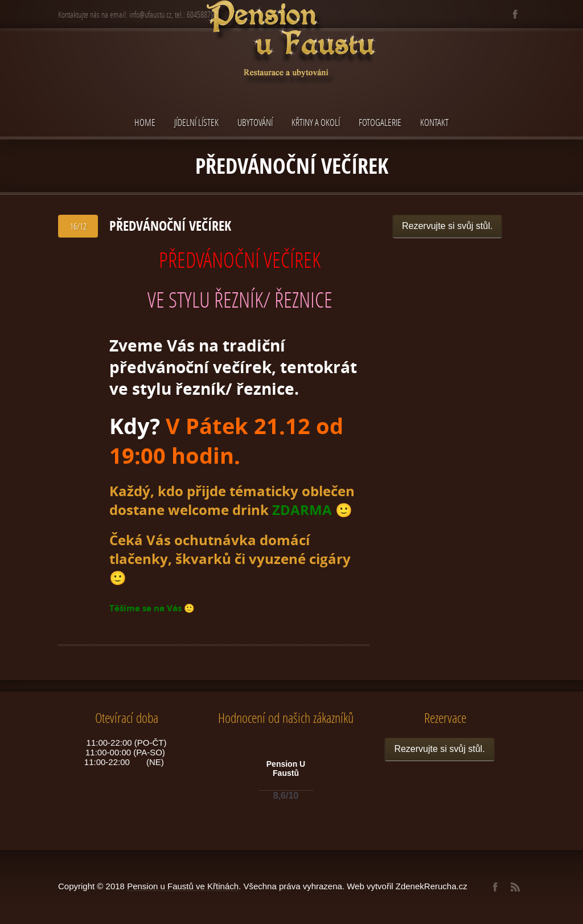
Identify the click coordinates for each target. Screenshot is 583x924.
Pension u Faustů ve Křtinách (183, 886)
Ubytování (255, 122)
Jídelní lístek (196, 122)
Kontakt (434, 122)
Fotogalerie (380, 122)
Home (145, 122)
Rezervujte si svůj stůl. (447, 226)
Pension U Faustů (286, 768)
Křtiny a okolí (316, 122)
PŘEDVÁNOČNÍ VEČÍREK (170, 226)
